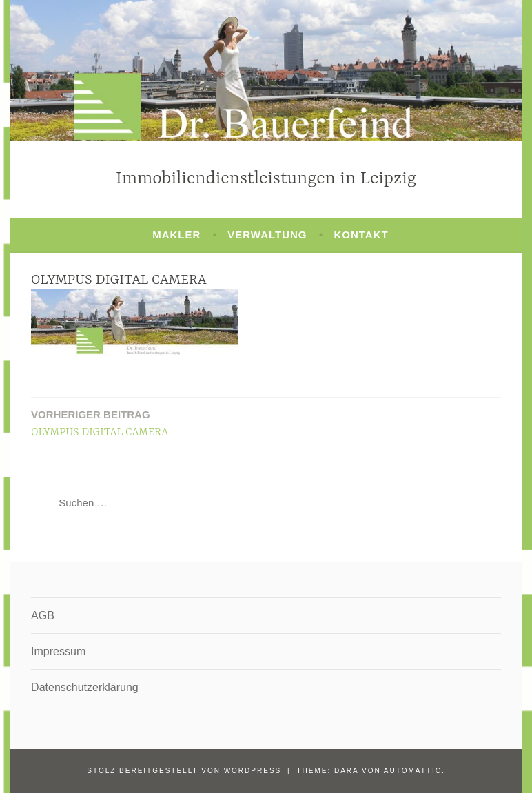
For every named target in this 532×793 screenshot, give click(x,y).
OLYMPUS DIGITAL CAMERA (100, 423)
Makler (176, 235)
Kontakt (361, 235)
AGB (43, 616)
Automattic (413, 771)
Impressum (58, 651)
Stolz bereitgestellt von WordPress (184, 771)
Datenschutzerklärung (85, 687)
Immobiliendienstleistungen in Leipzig (266, 179)
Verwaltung (267, 235)
